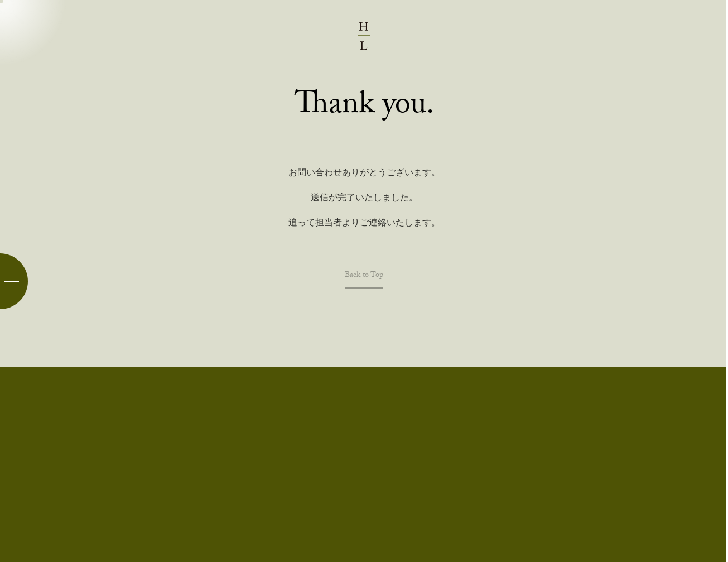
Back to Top (364, 277)
